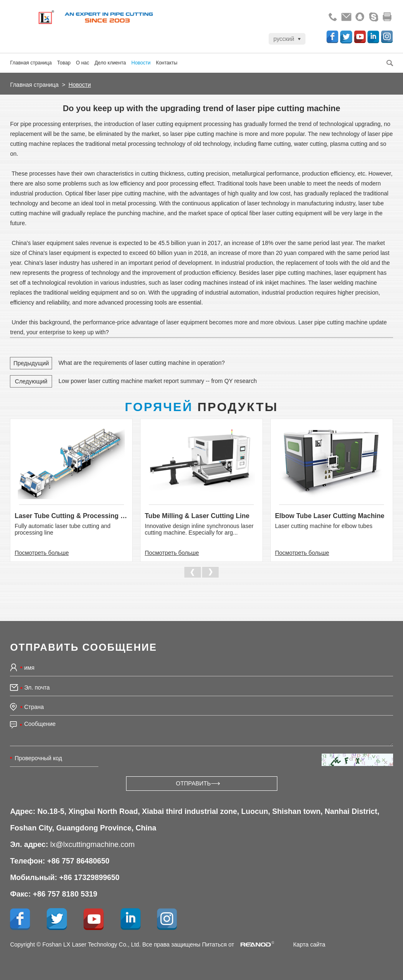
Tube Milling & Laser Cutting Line (197, 516)
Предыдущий (31, 363)
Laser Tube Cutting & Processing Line (71, 516)
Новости (141, 63)
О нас (83, 63)
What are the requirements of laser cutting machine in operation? (141, 363)
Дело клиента (110, 63)
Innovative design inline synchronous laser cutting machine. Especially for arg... (199, 529)
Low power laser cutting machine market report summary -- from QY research (157, 381)
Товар (64, 63)
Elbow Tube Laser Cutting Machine (330, 516)
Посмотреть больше (42, 553)
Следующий (31, 381)
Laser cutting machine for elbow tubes (324, 526)
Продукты (201, 407)
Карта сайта (309, 944)
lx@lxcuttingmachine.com (92, 844)
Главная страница (31, 63)
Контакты (167, 63)
